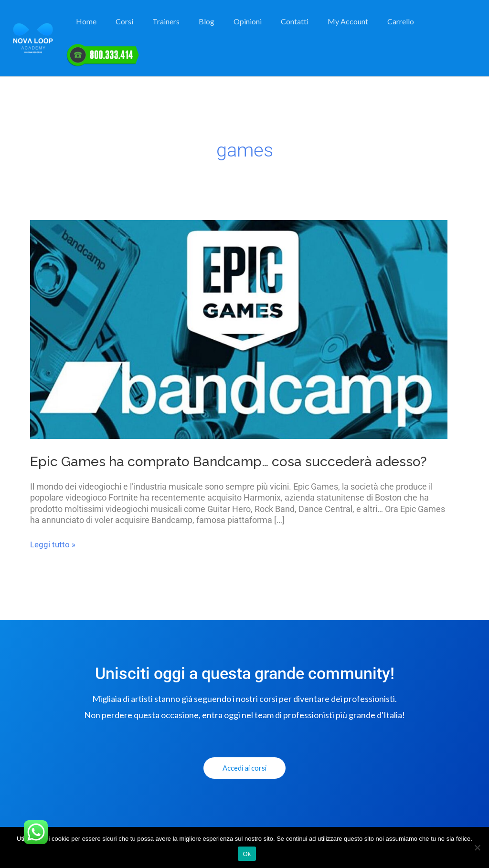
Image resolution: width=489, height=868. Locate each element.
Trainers (170, 29)
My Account (336, 29)
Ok (247, 854)
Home (98, 29)
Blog (207, 29)
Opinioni (244, 29)
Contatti (287, 29)
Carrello (385, 29)
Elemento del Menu (443, 30)
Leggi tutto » (53, 544)
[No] (477, 847)
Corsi (132, 29)
